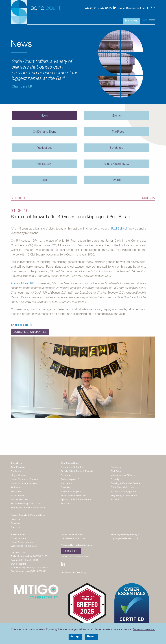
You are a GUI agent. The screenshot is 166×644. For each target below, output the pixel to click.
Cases (44, 180)
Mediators (16, 492)
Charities (65, 488)
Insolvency (66, 484)
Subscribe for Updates (30, 332)
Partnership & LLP (70, 480)
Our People (18, 467)
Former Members (20, 500)
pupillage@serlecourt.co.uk (125, 539)
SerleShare (116, 148)
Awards (116, 180)
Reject (91, 637)
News (44, 116)
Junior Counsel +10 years (24, 480)
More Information (144, 630)
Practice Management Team (26, 504)
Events (116, 116)
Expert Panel (18, 496)
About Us (16, 463)
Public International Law (73, 496)
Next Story (149, 198)
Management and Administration (28, 508)
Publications (44, 148)
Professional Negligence (123, 492)
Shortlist (16, 528)
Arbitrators (16, 488)
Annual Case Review (116, 164)
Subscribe (71, 551)
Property (115, 480)
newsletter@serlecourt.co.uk (75, 557)
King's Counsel (19, 476)
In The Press (116, 132)
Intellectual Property (71, 492)
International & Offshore (123, 476)
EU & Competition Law (123, 488)
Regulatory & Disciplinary (124, 496)
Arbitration (116, 500)
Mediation (66, 504)
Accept (75, 637)
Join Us (15, 520)
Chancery (116, 467)
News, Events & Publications (28, 516)
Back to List (18, 198)
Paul (91, 310)
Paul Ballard (119, 229)
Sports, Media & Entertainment (77, 500)
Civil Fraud (116, 472)
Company (66, 476)
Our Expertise (69, 463)
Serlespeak (44, 164)
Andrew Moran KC (22, 284)
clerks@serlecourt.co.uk (73, 539)
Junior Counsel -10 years (24, 484)
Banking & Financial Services (126, 484)
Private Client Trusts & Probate (77, 472)
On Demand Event (44, 132)
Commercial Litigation (72, 467)
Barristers (16, 472)
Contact (16, 524)
